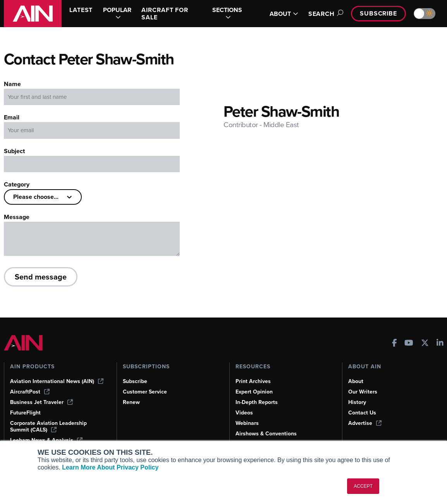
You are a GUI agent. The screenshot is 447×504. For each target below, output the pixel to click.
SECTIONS (227, 14)
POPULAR (117, 14)
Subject (14, 151)
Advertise (365, 423)
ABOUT (284, 14)
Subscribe (378, 13)
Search (325, 14)
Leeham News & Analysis (46, 440)
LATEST (81, 10)
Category (17, 184)
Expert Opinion (254, 392)
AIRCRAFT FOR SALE (165, 14)
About (356, 381)
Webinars (247, 423)
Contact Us (362, 413)
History (357, 402)
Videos (244, 413)
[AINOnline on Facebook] (395, 344)
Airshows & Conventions (266, 434)
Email (12, 117)
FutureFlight (25, 413)
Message (17, 217)
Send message (41, 277)
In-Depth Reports (257, 402)
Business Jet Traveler (41, 402)
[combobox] (14, 197)
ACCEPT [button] (363, 486)
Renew (131, 402)
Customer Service (145, 392)
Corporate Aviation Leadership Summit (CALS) (48, 426)
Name (12, 84)
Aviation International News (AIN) (57, 381)
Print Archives (253, 381)
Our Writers (363, 392)
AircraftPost (30, 392)
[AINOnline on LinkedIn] (440, 344)
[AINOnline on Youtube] (409, 344)
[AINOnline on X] (425, 344)
